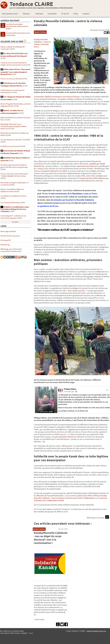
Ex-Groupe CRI (6, 240)
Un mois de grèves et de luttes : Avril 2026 (15, 140)
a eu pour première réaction (63, 437)
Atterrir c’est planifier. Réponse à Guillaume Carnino (12, 190)
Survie (96, 30)
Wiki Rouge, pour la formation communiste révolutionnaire (11, 250)
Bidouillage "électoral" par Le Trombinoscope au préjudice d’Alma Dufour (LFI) (14, 126)
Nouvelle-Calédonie (40, 32)
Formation (52, 14)
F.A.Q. (76, 14)
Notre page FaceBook (8, 231)
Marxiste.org (5, 245)
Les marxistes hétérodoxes (10, 203)
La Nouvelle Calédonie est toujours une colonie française (57, 97)
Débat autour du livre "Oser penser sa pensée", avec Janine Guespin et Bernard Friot (16, 72)
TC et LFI (65, 14)
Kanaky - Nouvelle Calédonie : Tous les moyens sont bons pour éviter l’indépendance (71, 497)
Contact (86, 14)
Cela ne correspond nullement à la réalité (50, 171)
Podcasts (39, 14)
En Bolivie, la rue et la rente (10, 146)
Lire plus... (16, 222)
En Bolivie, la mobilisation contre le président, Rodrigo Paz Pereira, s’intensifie (15, 209)
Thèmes (27, 14)
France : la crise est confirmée (11, 79)
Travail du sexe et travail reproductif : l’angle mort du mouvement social (14, 64)
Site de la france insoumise (10, 236)
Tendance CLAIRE (31, 4)
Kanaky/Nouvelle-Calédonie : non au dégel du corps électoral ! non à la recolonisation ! (51, 538)
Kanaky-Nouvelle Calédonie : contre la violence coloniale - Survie (42, 43)
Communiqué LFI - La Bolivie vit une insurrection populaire (13, 217)
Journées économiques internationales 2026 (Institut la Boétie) (17, 26)
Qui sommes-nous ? (10, 14)
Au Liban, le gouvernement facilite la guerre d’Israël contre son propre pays (14, 166)
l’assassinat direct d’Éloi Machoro (92, 178)
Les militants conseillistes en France (13, 196)
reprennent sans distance (87, 166)
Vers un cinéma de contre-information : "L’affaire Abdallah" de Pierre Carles (15, 175)
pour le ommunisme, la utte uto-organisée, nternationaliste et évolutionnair (41, 8)
